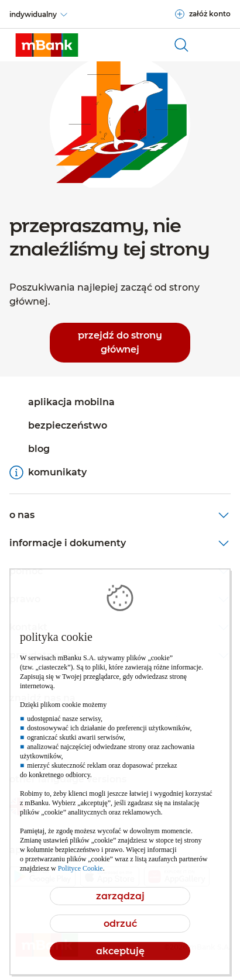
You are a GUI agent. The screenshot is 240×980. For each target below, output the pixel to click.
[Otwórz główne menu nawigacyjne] (217, 45)
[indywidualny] (39, 15)
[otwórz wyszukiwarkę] (181, 45)
